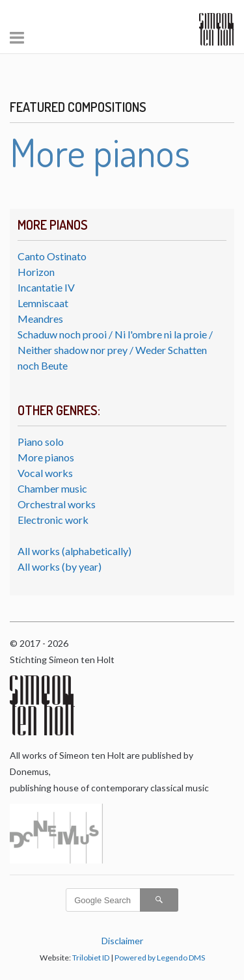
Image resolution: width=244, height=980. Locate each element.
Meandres (40, 319)
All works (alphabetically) (75, 551)
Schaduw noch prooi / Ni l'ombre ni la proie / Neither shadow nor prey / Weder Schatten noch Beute (115, 350)
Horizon (36, 272)
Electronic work (53, 520)
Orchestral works (57, 504)
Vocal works (45, 473)
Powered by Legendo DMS (160, 958)
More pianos (46, 457)
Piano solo (41, 442)
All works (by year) (60, 566)
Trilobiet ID (91, 958)
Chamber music (52, 488)
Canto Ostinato (52, 256)
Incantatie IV (46, 287)
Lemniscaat (43, 303)
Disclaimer (122, 941)
